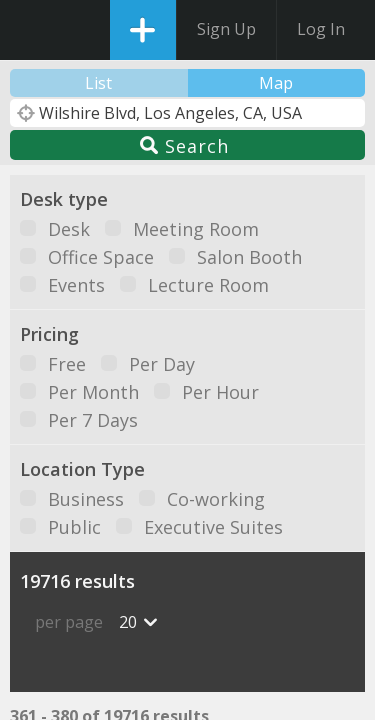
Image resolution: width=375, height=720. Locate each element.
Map (276, 83)
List (98, 83)
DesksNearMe (32, 30)
